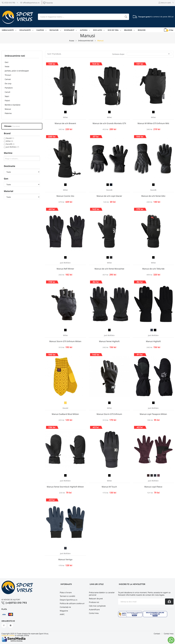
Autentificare (94, 609)
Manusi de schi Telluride (153, 269)
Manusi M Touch (109, 487)
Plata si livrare (66, 592)
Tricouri (8, 75)
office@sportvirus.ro (30, 3)
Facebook (4, 625)
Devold (10, 138)
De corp (8, 83)
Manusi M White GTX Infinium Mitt (153, 123)
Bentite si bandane (13, 105)
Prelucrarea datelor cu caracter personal (102, 594)
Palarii (7, 100)
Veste (7, 66)
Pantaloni (9, 88)
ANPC (62, 614)
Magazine (64, 611)
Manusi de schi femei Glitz (153, 196)
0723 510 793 (8, 3)
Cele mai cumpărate (97, 606)
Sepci (7, 96)
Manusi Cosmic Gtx (65, 196)
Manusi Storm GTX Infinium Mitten (65, 341)
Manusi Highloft (153, 341)
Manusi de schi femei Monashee (109, 269)
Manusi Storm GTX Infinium (109, 414)
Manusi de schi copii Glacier (109, 196)
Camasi (8, 79)
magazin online (8, 635)
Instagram (11, 625)
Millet (9, 141)
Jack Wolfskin (12, 147)
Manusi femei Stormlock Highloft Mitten (65, 487)
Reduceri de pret (96, 599)
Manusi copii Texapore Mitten (153, 414)
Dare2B (10, 144)
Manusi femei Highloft (109, 341)
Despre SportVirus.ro (69, 600)
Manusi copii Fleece (153, 487)
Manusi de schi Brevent (65, 123)
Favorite (48, 3)
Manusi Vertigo (65, 559)
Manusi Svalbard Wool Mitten (65, 414)
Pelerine (8, 113)
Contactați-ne (65, 607)
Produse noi (94, 602)
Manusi (8, 109)
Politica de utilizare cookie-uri (72, 603)
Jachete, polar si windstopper (17, 71)
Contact (157, 634)
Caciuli (7, 92)
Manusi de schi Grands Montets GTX (109, 123)
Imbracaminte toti (15, 56)
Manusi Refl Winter (65, 269)
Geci (7, 62)
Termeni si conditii (67, 596)
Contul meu (94, 613)
